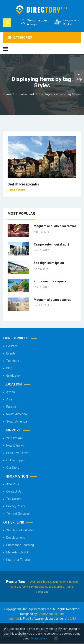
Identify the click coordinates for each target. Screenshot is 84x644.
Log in (32, 24)
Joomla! (14, 619)
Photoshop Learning (20, 545)
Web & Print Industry (20, 530)
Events (11, 353)
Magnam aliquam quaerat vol (55, 226)
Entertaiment (25, 94)
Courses (12, 346)
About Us (13, 484)
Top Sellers (14, 499)
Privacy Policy (16, 506)
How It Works (15, 446)
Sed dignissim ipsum (49, 263)
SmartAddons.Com (51, 614)
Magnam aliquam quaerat (52, 300)
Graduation (14, 376)
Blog (9, 368)
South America (17, 421)
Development (16, 538)
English (72, 22)
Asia (9, 399)
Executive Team (17, 453)
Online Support (16, 460)
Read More (18, 190)
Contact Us (14, 491)
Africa (11, 392)
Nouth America (17, 414)
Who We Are (15, 438)
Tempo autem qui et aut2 (51, 244)
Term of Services (18, 514)
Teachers (13, 361)
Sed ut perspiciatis (23, 184)
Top (79, 76)
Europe (11, 407)
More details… (40, 638)
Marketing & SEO (18, 552)
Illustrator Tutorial (18, 560)
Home (8, 94)
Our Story (13, 468)
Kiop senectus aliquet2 (50, 281)
